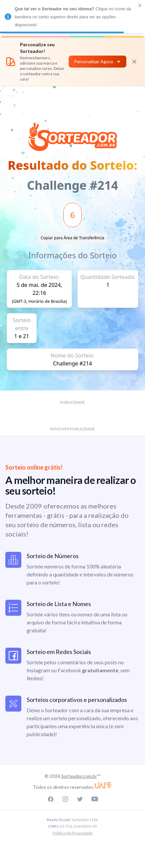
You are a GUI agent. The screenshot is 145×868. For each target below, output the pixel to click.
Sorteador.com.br (79, 776)
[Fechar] (134, 62)
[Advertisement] (73, 101)
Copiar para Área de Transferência (72, 238)
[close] (140, 5)
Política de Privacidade (73, 833)
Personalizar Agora (97, 61)
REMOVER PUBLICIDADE (73, 429)
